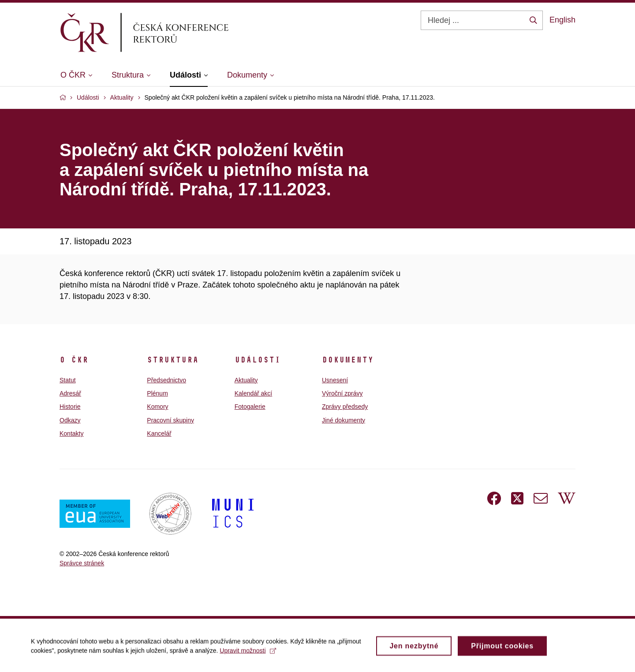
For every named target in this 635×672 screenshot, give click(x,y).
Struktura (173, 360)
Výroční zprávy (342, 393)
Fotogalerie (250, 407)
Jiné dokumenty (344, 420)
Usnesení (335, 380)
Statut (68, 380)
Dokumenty (348, 360)
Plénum (157, 393)
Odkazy (70, 420)
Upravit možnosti (248, 653)
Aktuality (246, 380)
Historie (70, 407)
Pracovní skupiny (170, 420)
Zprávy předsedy (345, 407)
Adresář (70, 393)
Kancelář (159, 433)
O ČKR (74, 360)
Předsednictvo (166, 380)
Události (258, 360)
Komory (157, 407)
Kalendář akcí (254, 393)
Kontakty (71, 433)
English (562, 20)
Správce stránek (82, 563)
